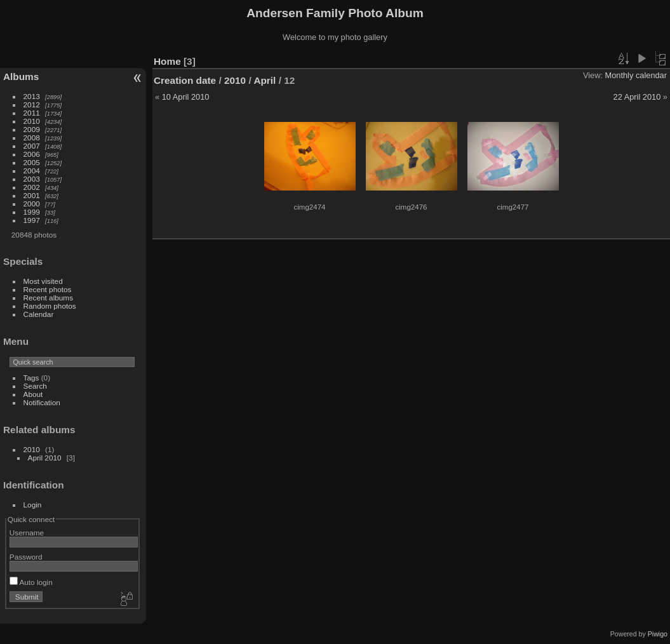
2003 (32, 179)
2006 (32, 154)
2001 (32, 195)
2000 (32, 204)
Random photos (50, 306)
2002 (32, 187)
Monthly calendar (636, 75)
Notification (42, 402)
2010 (32, 121)
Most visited (43, 281)
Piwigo (658, 634)
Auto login (31, 582)
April (265, 80)
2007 (32, 146)
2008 (32, 138)
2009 (32, 129)
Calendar (39, 314)
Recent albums (48, 298)
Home (167, 61)
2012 (32, 104)
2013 (32, 96)
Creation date (185, 80)
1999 (32, 212)
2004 (32, 171)
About (33, 394)
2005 (32, 162)
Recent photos (48, 289)
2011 (32, 113)
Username (27, 533)
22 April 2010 (637, 97)
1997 (32, 220)
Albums (21, 77)
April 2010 (45, 458)
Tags (31, 378)
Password (26, 557)
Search (35, 386)
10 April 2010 (186, 97)
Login (33, 505)
